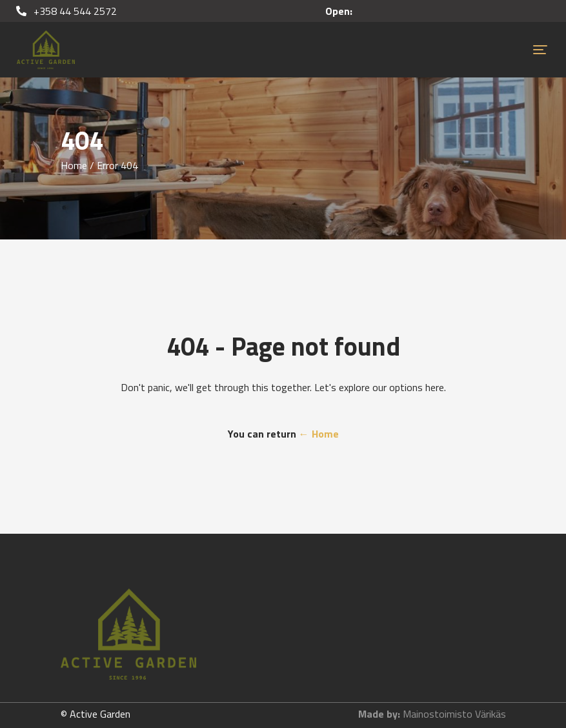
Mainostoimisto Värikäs (454, 714)
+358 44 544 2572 (66, 11)
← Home (319, 434)
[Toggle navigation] (540, 50)
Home (74, 165)
